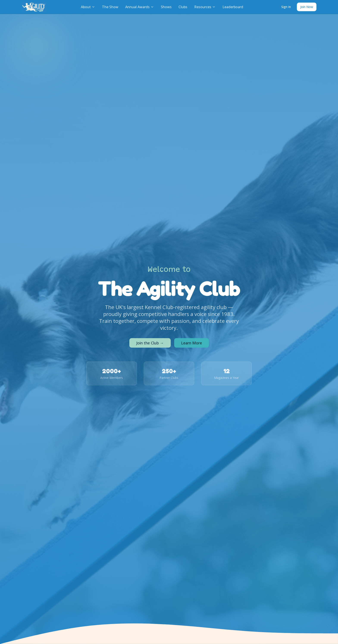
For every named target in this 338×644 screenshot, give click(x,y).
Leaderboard (233, 7)
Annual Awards (140, 7)
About (88, 7)
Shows (166, 7)
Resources (205, 7)
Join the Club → (150, 344)
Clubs (183, 7)
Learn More (192, 344)
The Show (110, 7)
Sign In (286, 7)
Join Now (307, 7)
